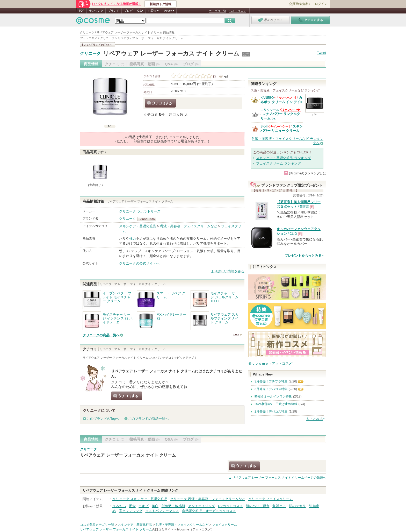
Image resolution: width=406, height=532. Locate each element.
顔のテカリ (297, 506)
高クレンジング (131, 511)
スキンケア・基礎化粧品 (138, 226)
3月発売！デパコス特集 (271, 389)
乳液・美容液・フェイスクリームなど (189, 226)
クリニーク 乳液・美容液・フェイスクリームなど (208, 499)
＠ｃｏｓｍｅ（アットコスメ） (272, 363)
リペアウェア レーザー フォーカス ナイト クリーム (171, 54)
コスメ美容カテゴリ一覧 (97, 525)
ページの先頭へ (279, 478)
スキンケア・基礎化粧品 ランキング (284, 158)
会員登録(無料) (299, 4)
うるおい (119, 506)
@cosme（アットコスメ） (195, 529)
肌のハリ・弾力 (258, 506)
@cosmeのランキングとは (307, 173)
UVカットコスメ (230, 506)
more (236, 334)
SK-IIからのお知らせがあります (279, 126)
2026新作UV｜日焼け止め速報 (276, 404)
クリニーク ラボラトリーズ (140, 211)
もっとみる (314, 419)
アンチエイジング (201, 506)
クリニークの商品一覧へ (101, 335)
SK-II (264, 126)
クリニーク (90, 54)
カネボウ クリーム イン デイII (281, 100)
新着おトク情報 (161, 4)
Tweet (321, 53)
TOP (82, 11)
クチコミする (160, 103)
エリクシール (270, 110)
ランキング (96, 11)
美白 (155, 506)
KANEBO (267, 98)
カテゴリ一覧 (218, 11)
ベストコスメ (237, 11)
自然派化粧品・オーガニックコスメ (209, 511)
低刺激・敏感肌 (173, 506)
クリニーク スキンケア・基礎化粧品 (140, 499)
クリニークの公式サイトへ (139, 263)
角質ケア (279, 506)
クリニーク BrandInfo (148, 219)
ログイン (321, 4)
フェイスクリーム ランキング (278, 163)
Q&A (140, 11)
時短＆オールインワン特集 (273, 396)
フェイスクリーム (224, 525)
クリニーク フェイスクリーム (271, 499)
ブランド (114, 11)
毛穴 (132, 506)
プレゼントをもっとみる (303, 256)
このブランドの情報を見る (98, 45)
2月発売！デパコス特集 (271, 412)
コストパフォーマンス (162, 511)
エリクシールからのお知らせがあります (291, 110)
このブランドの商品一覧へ (148, 419)
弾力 (133, 239)
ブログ (128, 11)
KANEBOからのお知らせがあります (285, 98)
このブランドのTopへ (103, 419)
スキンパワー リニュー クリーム (282, 128)
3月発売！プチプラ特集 (271, 381)
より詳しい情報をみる (228, 271)
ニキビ (144, 506)
